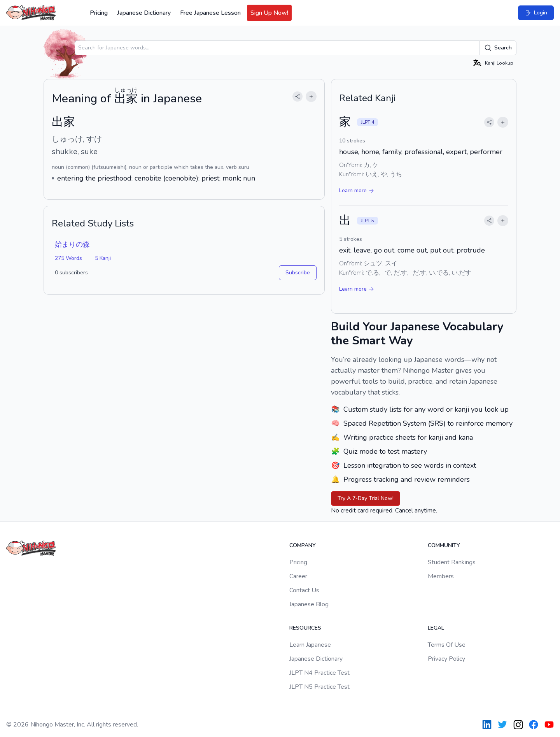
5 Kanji (103, 258)
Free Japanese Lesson (210, 13)
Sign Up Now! (269, 13)
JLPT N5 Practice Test (319, 687)
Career (298, 576)
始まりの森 (72, 244)
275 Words (68, 258)
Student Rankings (452, 562)
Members (441, 576)
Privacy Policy (446, 659)
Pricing (99, 13)
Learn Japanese (310, 645)
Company (303, 545)
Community (444, 545)
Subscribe (298, 273)
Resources (305, 628)
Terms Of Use (447, 645)
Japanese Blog (309, 604)
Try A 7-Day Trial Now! (366, 498)
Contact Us (304, 590)
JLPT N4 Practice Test (319, 673)
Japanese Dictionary (144, 13)
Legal (436, 628)
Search (498, 48)
